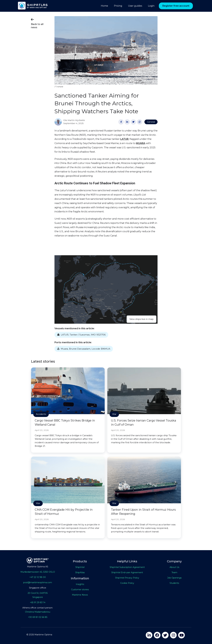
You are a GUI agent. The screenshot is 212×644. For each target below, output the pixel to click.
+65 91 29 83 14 (38, 602)
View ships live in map (141, 319)
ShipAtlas (80, 572)
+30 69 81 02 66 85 (38, 617)
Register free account (176, 6)
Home (104, 6)
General (151, 122)
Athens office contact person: (38, 608)
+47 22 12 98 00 (38, 577)
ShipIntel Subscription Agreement (127, 567)
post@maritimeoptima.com (38, 582)
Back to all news (37, 23)
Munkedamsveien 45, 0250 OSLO (38, 572)
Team (174, 572)
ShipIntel (80, 567)
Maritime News (80, 595)
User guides (135, 6)
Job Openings (174, 578)
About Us (174, 567)
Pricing (118, 6)
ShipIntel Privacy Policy (127, 578)
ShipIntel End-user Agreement (127, 572)
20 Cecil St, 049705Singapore (38, 595)
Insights (80, 584)
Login (151, 6)
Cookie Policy (127, 583)
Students (174, 583)
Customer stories (80, 590)
